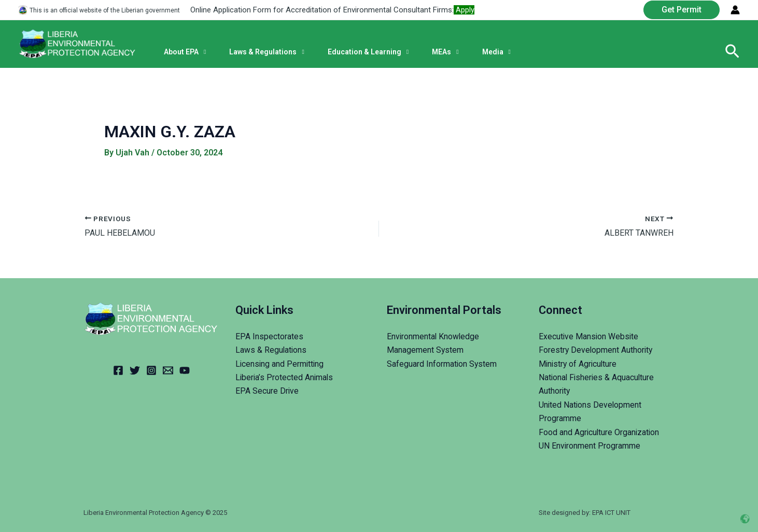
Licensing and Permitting (280, 364)
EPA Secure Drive (267, 391)
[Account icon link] (735, 10)
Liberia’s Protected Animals (285, 377)
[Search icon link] (732, 52)
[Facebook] (118, 370)
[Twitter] (135, 370)
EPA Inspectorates (269, 336)
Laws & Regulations (271, 350)
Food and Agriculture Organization (600, 432)
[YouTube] (185, 370)
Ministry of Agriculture (579, 364)
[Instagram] (151, 370)
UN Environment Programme (590, 446)
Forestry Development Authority (596, 350)
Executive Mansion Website (589, 336)
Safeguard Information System (442, 364)
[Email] (168, 370)
